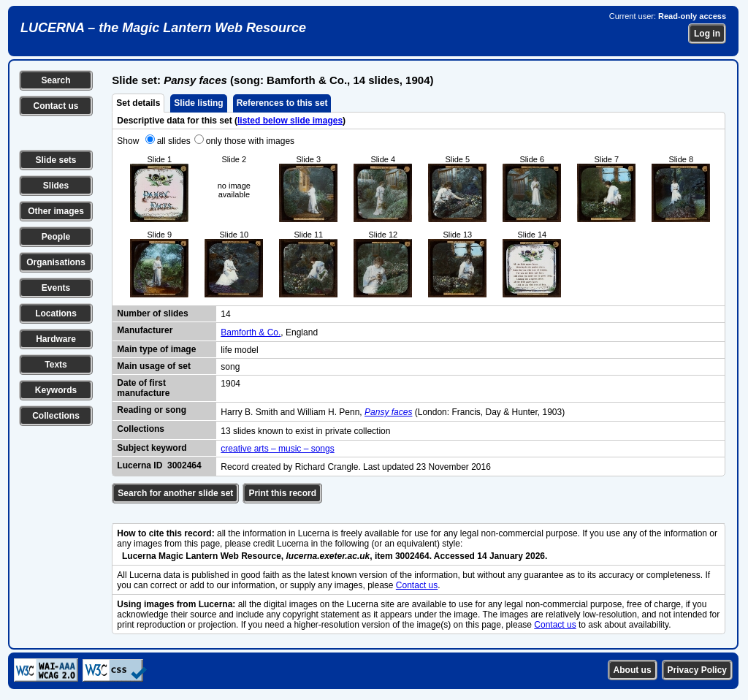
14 (225, 314)
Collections (56, 416)
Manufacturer (145, 330)
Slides (56, 186)
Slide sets (56, 160)
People (56, 237)
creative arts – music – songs (277, 449)
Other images (56, 211)
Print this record (282, 493)
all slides (174, 141)
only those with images (250, 141)
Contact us (56, 106)
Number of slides (152, 313)
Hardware (56, 339)
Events (56, 288)
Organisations (56, 262)
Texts (56, 365)
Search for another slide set (175, 493)
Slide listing (198, 103)
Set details (138, 103)
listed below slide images (290, 121)
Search (56, 80)
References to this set (282, 103)
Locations (56, 313)
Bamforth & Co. (251, 332)
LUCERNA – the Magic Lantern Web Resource (163, 28)
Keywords (56, 390)
